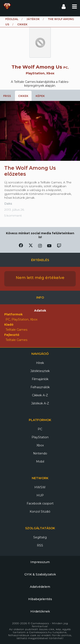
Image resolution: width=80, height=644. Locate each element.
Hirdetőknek (40, 611)
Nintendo (40, 453)
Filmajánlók (40, 379)
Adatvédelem (40, 587)
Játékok (33, 19)
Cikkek (23, 96)
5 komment (13, 216)
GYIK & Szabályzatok (40, 574)
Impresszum (40, 562)
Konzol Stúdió (40, 512)
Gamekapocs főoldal (7, 6)
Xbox (40, 445)
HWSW (40, 487)
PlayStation (40, 437)
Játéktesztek (40, 371)
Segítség (40, 537)
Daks (8, 204)
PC (40, 429)
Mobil (40, 461)
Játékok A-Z (40, 403)
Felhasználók (40, 387)
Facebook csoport (40, 503)
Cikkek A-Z (40, 395)
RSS (40, 545)
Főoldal (12, 19)
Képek (40, 96)
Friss (7, 96)
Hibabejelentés (40, 599)
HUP (40, 495)
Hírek (40, 363)
